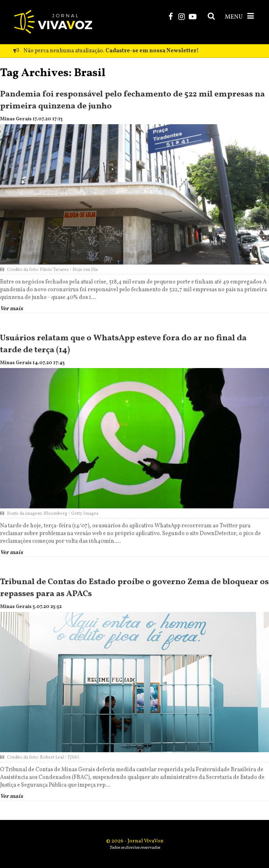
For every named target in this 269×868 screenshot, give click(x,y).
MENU (240, 16)
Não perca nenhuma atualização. (106, 51)
